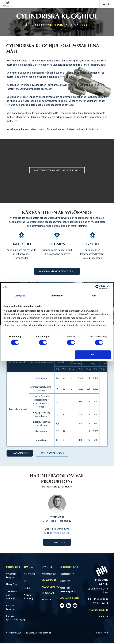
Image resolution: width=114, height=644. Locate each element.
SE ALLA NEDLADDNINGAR (54, 453)
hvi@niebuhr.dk (61, 533)
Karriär (27, 588)
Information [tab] (57, 296)
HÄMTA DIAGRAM (20, 453)
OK (93, 355)
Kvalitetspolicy (67, 574)
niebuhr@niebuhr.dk (98, 610)
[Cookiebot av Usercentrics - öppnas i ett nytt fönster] (98, 287)
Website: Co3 (102, 633)
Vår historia (30, 574)
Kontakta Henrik (57, 543)
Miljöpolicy (65, 581)
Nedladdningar (52, 588)
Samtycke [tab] (20, 296)
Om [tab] (94, 296)
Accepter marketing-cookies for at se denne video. (57, 170)
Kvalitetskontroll (50, 574)
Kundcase (48, 594)
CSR (26, 581)
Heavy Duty (12, 585)
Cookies (103, 617)
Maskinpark (49, 581)
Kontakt (47, 600)
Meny (105, 4)
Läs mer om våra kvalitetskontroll (57, 271)
